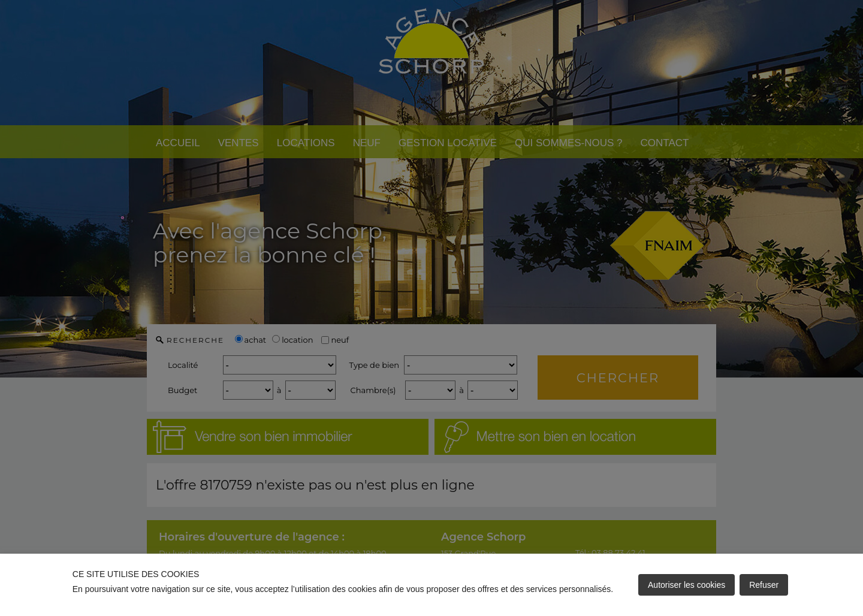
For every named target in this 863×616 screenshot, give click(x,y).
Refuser (764, 585)
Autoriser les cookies (687, 585)
